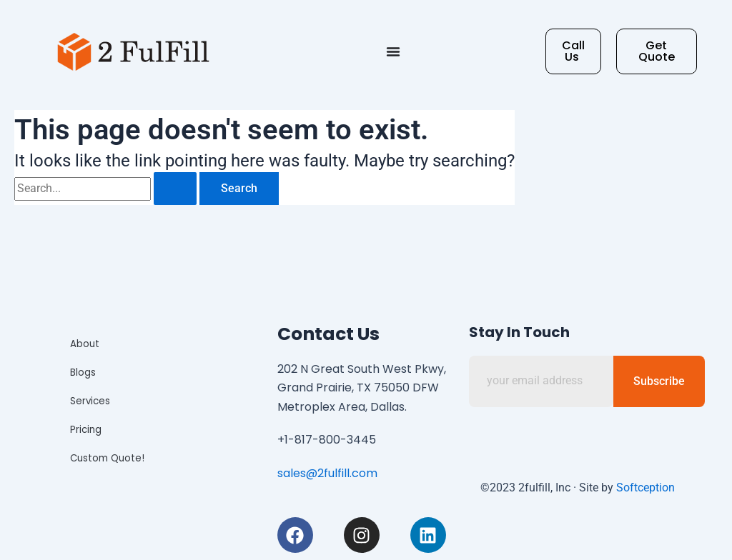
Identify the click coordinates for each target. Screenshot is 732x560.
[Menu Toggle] (393, 51)
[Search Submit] (175, 189)
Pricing (87, 430)
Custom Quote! (107, 458)
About (85, 344)
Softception (646, 487)
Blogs (84, 372)
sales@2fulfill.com (327, 473)
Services (91, 401)
